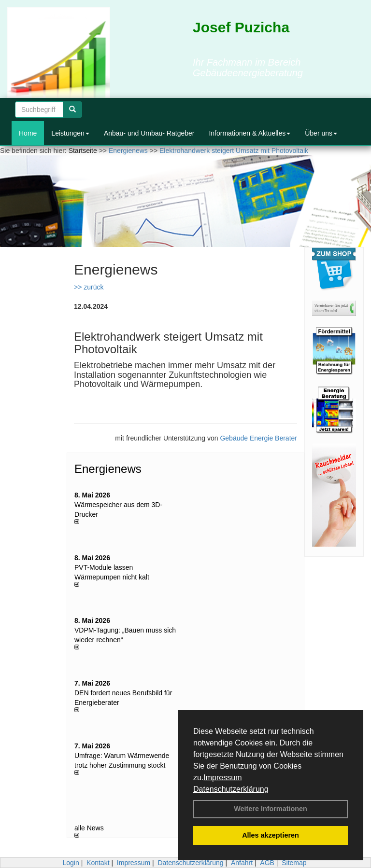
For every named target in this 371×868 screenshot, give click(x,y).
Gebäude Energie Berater (258, 438)
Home (28, 133)
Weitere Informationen (271, 809)
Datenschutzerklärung (231, 789)
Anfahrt (242, 863)
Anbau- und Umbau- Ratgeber (149, 133)
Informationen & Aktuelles (250, 133)
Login (71, 863)
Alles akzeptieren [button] (271, 835)
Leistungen (70, 133)
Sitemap (294, 863)
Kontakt (98, 863)
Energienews (108, 469)
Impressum (222, 778)
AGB (267, 863)
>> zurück (89, 287)
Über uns (321, 133)
